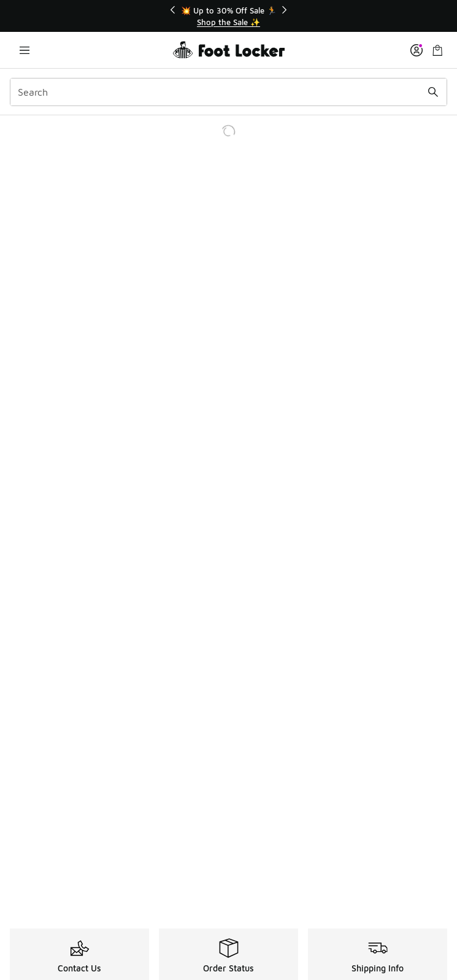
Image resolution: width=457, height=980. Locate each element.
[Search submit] (433, 92)
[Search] (228, 92)
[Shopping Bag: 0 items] (437, 50)
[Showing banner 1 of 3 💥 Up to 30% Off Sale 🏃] (229, 16)
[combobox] (228, 92)
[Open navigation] (25, 50)
